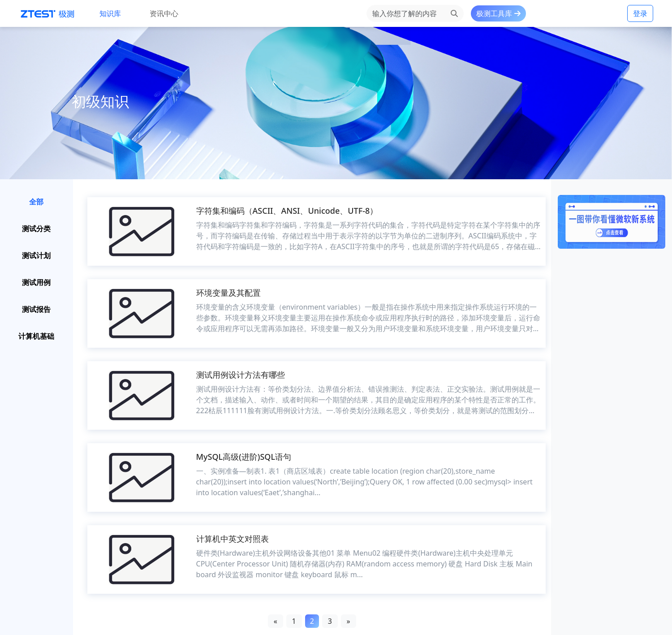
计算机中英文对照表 (233, 539)
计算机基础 (36, 336)
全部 (36, 202)
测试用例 (36, 282)
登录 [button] (640, 13)
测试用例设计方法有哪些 (241, 375)
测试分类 (36, 229)
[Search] (406, 13)
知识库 (110, 13)
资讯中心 (164, 13)
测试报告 (36, 309)
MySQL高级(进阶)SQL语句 (244, 457)
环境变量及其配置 (228, 293)
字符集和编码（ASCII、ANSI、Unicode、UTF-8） (287, 211)
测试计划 (36, 255)
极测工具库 (498, 13)
